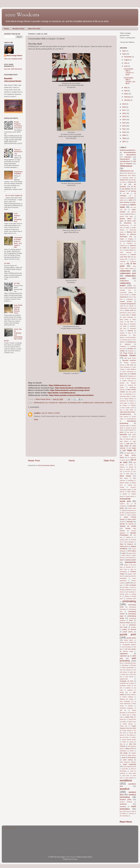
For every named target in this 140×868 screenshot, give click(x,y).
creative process (126, 301)
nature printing (131, 515)
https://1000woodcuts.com (60, 385)
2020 (124, 54)
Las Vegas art (129, 450)
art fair (133, 187)
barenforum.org (124, 225)
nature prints (132, 519)
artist (130, 200)
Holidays (133, 405)
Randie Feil (132, 642)
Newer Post (34, 461)
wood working (129, 778)
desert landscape (128, 317)
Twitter (124, 742)
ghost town (123, 374)
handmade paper (125, 396)
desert (134, 315)
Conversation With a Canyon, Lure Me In (130, 81)
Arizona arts (132, 182)
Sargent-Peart (124, 679)
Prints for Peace (125, 623)
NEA (123, 522)
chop (132, 259)
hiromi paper (123, 403)
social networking (125, 704)
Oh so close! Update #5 (14, 195)
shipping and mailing (126, 699)
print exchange (131, 585)
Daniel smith (129, 310)
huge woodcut (124, 417)
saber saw (133, 672)
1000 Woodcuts (22, 15)
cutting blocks (124, 308)
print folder (125, 587)
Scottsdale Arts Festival (127, 683)
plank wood (123, 569)
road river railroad (125, 670)
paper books (132, 553)
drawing (130, 331)
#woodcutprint (125, 159)
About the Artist (34, 29)
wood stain (126, 776)
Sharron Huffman (128, 697)
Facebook (131, 351)
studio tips (123, 719)
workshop (123, 807)
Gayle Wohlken (131, 369)
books (129, 241)
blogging (131, 239)
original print (63, 403)
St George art (132, 713)
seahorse (130, 690)
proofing (134, 627)
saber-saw (125, 674)
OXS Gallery (132, 551)
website (134, 753)
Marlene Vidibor (124, 483)
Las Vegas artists (129, 453)
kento (122, 432)
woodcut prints (99, 403)
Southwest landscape (126, 708)
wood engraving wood (130, 766)
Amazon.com (124, 180)
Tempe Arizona (128, 724)
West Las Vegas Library (129, 755)
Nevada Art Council (126, 524)
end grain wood (126, 340)
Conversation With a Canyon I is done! (129, 72)
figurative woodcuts (129, 360)
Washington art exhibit (127, 751)
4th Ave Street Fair (128, 173)
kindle (134, 435)
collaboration (125, 271)
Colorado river (125, 290)
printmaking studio (75, 403)
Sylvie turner (132, 722)
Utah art (122, 744)
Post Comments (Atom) (46, 465)
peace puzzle (131, 560)
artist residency (125, 202)
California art (123, 246)
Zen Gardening (124, 816)
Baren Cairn (132, 221)
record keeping (126, 647)
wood (123, 758)
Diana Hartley (124, 319)
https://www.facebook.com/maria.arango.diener (70, 390)
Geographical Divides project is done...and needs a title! (18, 242)
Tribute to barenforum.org (18, 152)
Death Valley (126, 315)
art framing (132, 191)
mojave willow (130, 496)
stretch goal (126, 715)
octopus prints (124, 540)
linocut (131, 465)
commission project (126, 292)
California (130, 243)
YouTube (131, 813)
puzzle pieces (128, 632)
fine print (130, 365)
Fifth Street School (130, 358)
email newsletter (131, 337)
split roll (123, 710)
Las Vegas (132, 448)
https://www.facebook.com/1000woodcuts (72, 388)
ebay (129, 333)
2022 (124, 51)
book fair (122, 241)
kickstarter (123, 434)
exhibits (122, 351)
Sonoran (131, 706)
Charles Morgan (129, 250)
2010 (124, 132)
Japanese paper (124, 426)
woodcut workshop (126, 802)
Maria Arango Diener (14, 56)
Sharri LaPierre (131, 695)
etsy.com (128, 344)
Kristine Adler (130, 439)
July (126, 63)
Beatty (127, 228)
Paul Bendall (130, 558)
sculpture (128, 688)
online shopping (129, 542)
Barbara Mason (126, 219)
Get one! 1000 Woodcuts (13, 69)
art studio (131, 198)
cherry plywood (125, 252)
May (126, 88)
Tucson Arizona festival (129, 740)
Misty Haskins (132, 492)
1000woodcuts (126, 166)
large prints (124, 446)
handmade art (129, 394)
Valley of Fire (130, 749)
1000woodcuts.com (41, 403)
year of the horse (125, 811)
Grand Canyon (131, 378)
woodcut (124, 789)
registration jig (124, 656)
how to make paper (126, 410)
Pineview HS (130, 567)
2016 (124, 113)
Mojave (125, 494)
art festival (126, 189)
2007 (124, 142)
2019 (124, 104)
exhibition (131, 349)
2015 (124, 116)
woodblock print (88, 403)
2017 (124, 110)
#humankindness (130, 152)
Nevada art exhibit (128, 526)
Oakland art (130, 537)
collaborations (124, 281)
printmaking (129, 601)
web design (124, 753)
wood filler (125, 769)
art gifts (126, 193)
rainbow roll (123, 642)
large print (130, 444)
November (128, 57)
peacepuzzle (130, 562)
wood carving (128, 760)
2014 (124, 120)
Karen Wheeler (130, 430)
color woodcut (129, 288)
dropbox (122, 333)
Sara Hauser (129, 677)
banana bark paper (126, 216)
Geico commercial (128, 372)
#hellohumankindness (128, 150)
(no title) (7, 263)
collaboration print (128, 273)
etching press (131, 342)
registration (124, 654)
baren (122, 221)
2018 (124, 107)
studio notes (129, 717)
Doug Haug (123, 324)
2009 (124, 135)
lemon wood (125, 460)
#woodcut (128, 157)
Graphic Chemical (128, 381)
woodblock (126, 780)
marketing (131, 480)
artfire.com (123, 200)
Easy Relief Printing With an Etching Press (18, 309)
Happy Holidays (129, 399)
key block (130, 432)
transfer (134, 737)
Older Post (109, 461)
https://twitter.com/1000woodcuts (61, 393)
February (128, 97)
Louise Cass (130, 469)
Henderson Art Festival (127, 401)
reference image (128, 651)
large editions (124, 441)
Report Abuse (126, 822)
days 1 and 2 (132, 313)
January (127, 100)
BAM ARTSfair (130, 214)
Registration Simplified (18, 173)
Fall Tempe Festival (126, 353)
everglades (123, 346)
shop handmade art (126, 701)
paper (124, 553)
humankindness (131, 419)
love (121, 471)
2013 (124, 123)
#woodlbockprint (125, 161)
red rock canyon (130, 649)
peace (122, 560)
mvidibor (37, 413)
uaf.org (131, 742)
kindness (125, 437)
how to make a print (128, 408)
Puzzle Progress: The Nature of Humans (18, 125)
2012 (124, 126)
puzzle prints (131, 638)
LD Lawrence (132, 458)
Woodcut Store (18, 29)
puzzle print (128, 634)
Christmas (123, 261)
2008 (124, 138)
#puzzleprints (131, 155)
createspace (130, 299)
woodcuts (109, 403)
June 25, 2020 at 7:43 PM (51, 413)
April (126, 91)
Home (6, 29)
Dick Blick (130, 322)
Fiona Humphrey (125, 367)
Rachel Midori (128, 640)
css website (130, 306)
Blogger (122, 239)
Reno (121, 663)
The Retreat (130, 735)
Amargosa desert (128, 178)
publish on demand (129, 629)
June (126, 66)
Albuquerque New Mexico (128, 175)
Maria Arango (125, 476)
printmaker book (131, 599)
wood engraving (129, 764)
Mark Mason (124, 478)
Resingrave (125, 665)
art (125, 184)
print (128, 583)
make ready (130, 474)
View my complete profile (13, 59)
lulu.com (128, 471)
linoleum (122, 467)
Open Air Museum (126, 544)
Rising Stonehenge (128, 668)
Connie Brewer (124, 295)
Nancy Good (132, 508)
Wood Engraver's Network (128, 762)
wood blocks (132, 758)
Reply (36, 419)
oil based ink (53, 403)
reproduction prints (130, 663)
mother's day (124, 504)
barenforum (128, 223)
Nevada (130, 522)
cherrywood (123, 255)
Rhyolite (134, 665)
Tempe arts (123, 726)
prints (131, 620)
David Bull (123, 313)
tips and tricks (124, 737)
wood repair (132, 773)
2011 (124, 129)
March (127, 94)
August (127, 60)
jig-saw (128, 428)
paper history (126, 555)
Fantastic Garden (128, 355)
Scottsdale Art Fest (126, 681)
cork (130, 297)
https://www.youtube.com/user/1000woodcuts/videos (71, 395)
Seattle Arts (124, 692)
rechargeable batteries (129, 645)
